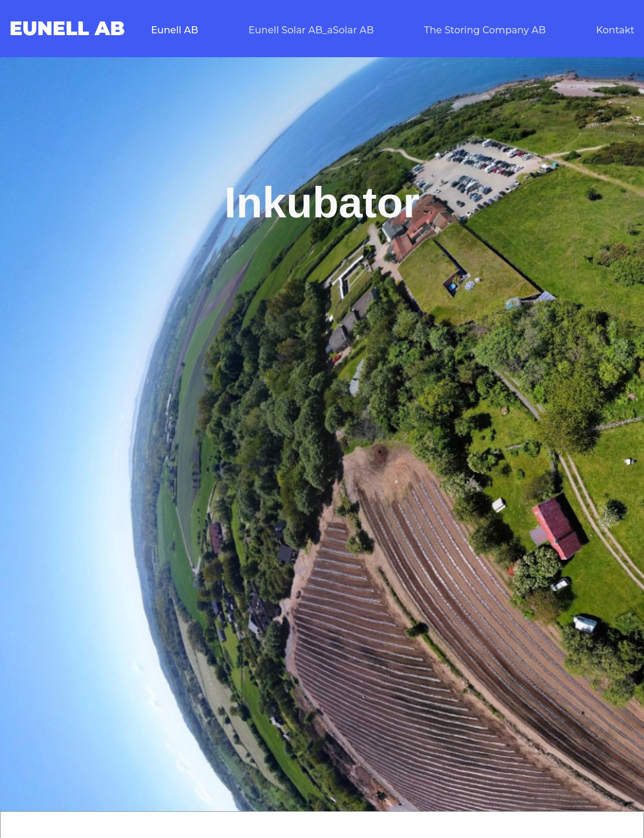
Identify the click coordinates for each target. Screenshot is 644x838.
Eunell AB (174, 30)
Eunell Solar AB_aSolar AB (311, 30)
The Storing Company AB (485, 30)
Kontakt (615, 30)
